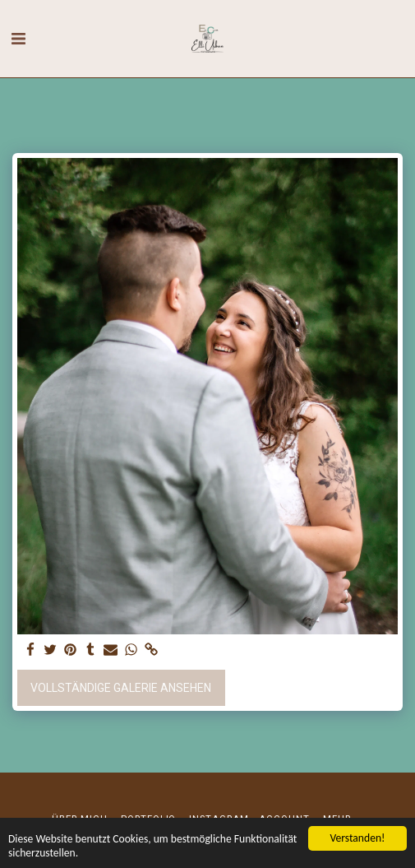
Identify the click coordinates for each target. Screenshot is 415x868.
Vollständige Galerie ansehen (121, 688)
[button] (18, 39)
